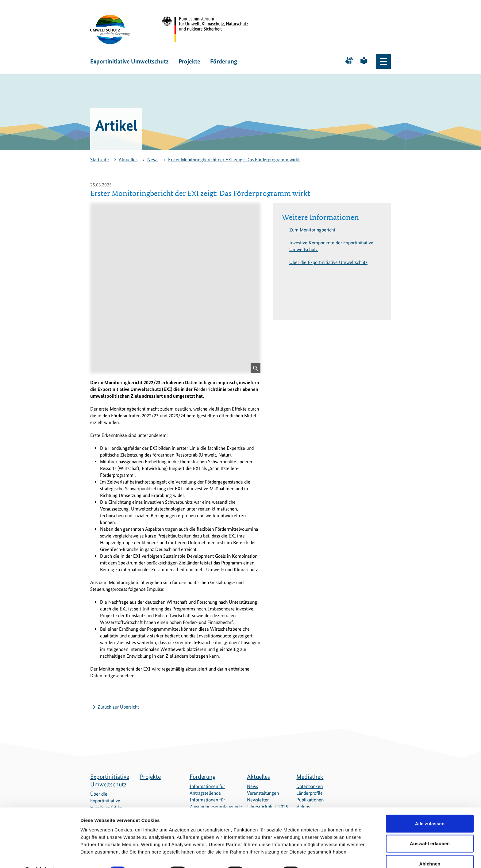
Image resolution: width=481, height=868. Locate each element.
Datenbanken (310, 786)
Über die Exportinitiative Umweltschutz (328, 262)
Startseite (100, 160)
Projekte (189, 61)
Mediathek (310, 777)
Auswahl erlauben (430, 828)
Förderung (224, 61)
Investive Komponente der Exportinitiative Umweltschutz (331, 246)
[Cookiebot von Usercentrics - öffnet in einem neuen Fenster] (40, 856)
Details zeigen (326, 856)
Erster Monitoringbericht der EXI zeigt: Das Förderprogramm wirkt (234, 160)
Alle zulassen (430, 808)
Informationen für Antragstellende (207, 790)
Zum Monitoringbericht (312, 230)
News (153, 160)
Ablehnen (430, 848)
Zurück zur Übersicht (118, 707)
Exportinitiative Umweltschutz (129, 61)
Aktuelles (128, 160)
